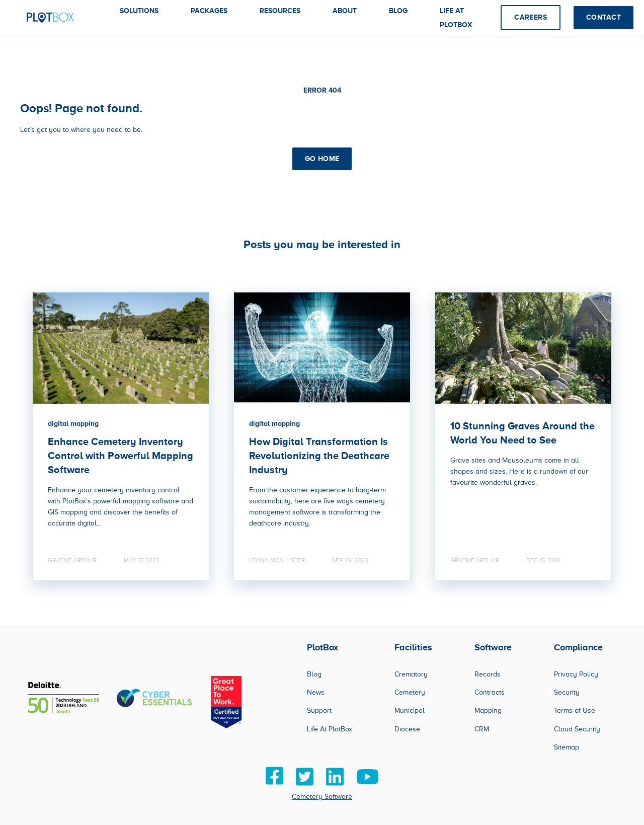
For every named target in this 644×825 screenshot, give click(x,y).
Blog (314, 674)
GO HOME (322, 159)
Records (488, 674)
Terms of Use (575, 710)
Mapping (488, 710)
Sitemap (567, 747)
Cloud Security (577, 729)
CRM (482, 729)
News (316, 692)
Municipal (410, 710)
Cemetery (410, 692)
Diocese (407, 729)
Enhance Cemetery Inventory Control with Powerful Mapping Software (120, 456)
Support (319, 710)
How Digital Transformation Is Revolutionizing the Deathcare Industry (319, 456)
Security (567, 692)
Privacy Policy (576, 674)
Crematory (411, 674)
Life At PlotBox (330, 729)
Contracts (490, 692)
